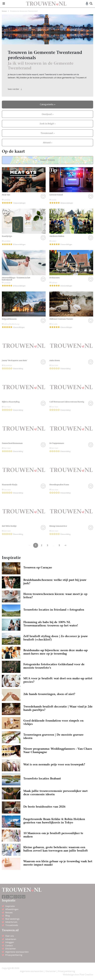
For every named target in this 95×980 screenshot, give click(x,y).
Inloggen (10, 942)
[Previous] (65, 545)
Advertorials (11, 922)
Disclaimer (11, 949)
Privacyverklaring (14, 955)
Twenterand (47, 133)
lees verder (15, 89)
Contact (9, 945)
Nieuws (9, 912)
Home (4, 11)
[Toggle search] (91, 4)
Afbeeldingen (12, 909)
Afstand (47, 143)
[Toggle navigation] (4, 4)
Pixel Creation (86, 974)
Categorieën (47, 104)
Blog (8, 916)
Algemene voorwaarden (17, 952)
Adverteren (11, 939)
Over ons (10, 936)
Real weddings (12, 919)
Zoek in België (47, 124)
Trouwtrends (12, 925)
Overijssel (47, 114)
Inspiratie (10, 906)
